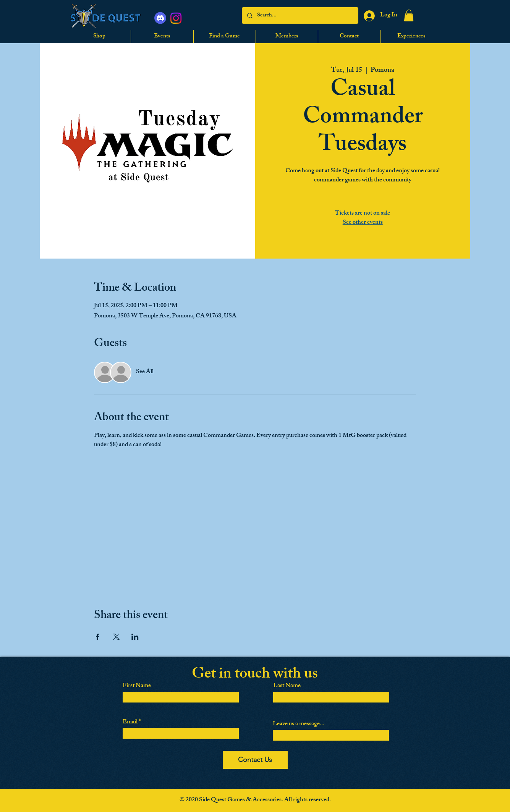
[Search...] (300, 15)
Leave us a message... (299, 725)
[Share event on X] (116, 637)
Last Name (287, 686)
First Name (137, 686)
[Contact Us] (255, 760)
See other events (363, 223)
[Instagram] (176, 18)
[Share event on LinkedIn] (135, 637)
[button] (409, 15)
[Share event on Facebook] (98, 637)
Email (130, 723)
